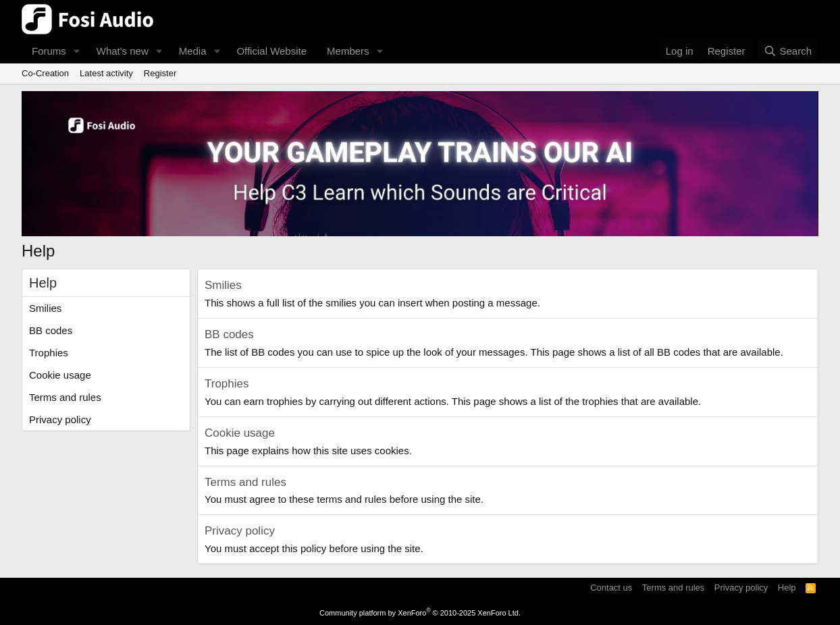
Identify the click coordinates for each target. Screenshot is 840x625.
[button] (77, 51)
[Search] (788, 51)
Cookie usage (60, 375)
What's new (123, 51)
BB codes (51, 330)
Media (193, 51)
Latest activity (106, 73)
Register (160, 73)
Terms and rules (65, 397)
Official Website (271, 51)
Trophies (49, 353)
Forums (49, 51)
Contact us (611, 588)
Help (787, 588)
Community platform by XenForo (420, 613)
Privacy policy (60, 419)
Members (348, 51)
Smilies (45, 308)
